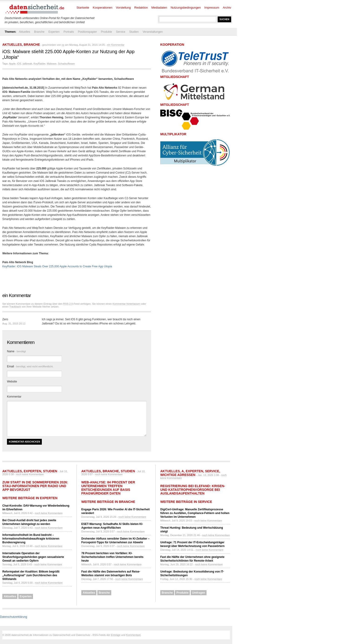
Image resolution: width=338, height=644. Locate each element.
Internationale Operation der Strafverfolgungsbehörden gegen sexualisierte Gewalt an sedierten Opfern (33, 557)
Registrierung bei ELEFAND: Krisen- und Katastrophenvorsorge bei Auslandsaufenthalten (193, 490)
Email (30, 366)
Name (16, 351)
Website (12, 382)
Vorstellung (123, 8)
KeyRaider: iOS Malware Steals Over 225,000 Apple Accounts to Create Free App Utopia (57, 266)
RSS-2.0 (68, 304)
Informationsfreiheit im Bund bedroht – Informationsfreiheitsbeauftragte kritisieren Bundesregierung (31, 539)
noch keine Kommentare (30, 474)
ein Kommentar (116, 45)
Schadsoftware (66, 64)
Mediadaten (159, 8)
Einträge (116, 635)
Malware (52, 64)
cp (63, 45)
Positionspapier (87, 32)
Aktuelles (25, 32)
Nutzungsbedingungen (186, 8)
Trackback (15, 307)
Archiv (227, 8)
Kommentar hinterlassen (126, 304)
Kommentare (133, 635)
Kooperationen (103, 8)
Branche (39, 32)
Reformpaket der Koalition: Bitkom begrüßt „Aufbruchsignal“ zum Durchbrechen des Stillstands (31, 575)
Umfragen (199, 593)
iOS (19, 64)
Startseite (83, 8)
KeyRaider (40, 64)
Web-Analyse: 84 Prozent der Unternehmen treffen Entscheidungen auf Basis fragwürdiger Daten (108, 488)
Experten (54, 32)
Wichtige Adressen (178, 475)
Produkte (106, 32)
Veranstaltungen (153, 32)
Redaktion (141, 8)
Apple (12, 64)
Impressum (212, 8)
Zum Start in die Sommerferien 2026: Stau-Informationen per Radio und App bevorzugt (35, 486)
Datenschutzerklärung (14, 617)
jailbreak (27, 64)
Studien (134, 32)
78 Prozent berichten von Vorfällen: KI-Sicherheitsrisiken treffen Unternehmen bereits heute (112, 557)
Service (121, 32)
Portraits (69, 32)
